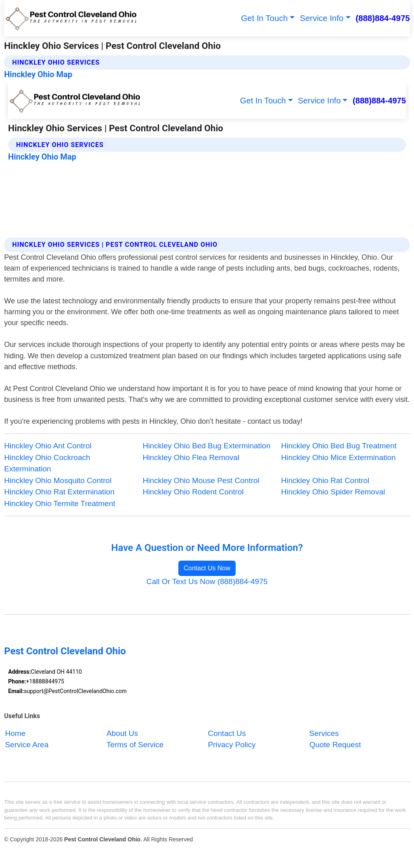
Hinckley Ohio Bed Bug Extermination (206, 446)
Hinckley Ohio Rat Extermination (59, 492)
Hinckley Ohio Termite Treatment (60, 503)
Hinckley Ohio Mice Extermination (339, 457)
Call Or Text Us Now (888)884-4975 (207, 581)
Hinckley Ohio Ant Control (48, 446)
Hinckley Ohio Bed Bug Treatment (339, 446)
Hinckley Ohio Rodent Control (193, 492)
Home (16, 733)
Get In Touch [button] (264, 18)
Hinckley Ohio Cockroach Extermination (47, 463)
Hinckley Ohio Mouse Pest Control (201, 480)
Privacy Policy (232, 745)
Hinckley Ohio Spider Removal (333, 492)
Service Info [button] (322, 18)
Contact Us (227, 733)
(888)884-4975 (383, 18)
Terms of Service (135, 745)
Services (324, 733)
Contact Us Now (207, 568)
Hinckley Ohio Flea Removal (191, 457)
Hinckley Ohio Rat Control (325, 480)
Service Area (27, 745)
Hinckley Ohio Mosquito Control (58, 480)
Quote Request (335, 745)
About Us (122, 733)
